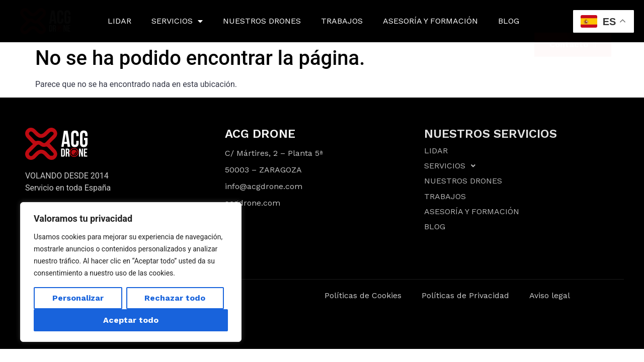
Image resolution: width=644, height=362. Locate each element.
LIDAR (119, 21)
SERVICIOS (177, 21)
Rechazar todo (175, 298)
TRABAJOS (342, 21)
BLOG (509, 21)
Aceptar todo (131, 320)
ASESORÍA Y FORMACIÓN (430, 21)
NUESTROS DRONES (262, 21)
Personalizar (78, 298)
